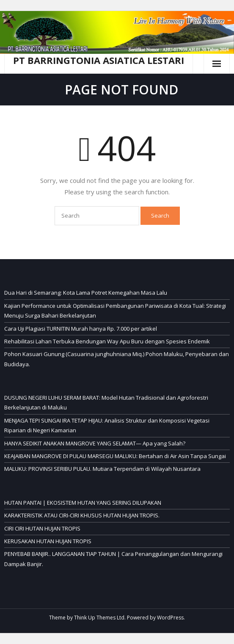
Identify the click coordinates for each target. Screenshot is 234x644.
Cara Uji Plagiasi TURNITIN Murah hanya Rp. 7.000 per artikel (81, 329)
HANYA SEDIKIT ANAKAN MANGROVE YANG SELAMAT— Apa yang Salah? (95, 443)
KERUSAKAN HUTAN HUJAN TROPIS (48, 541)
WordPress (170, 618)
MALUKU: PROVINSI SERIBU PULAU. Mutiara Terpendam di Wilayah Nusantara (102, 469)
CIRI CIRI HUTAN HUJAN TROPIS (42, 528)
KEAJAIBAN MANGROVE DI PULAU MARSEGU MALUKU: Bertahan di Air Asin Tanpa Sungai (115, 456)
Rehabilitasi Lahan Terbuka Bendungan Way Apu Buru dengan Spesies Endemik (107, 341)
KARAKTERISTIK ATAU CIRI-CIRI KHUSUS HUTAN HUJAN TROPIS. (82, 515)
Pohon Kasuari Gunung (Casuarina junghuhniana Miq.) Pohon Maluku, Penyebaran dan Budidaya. (117, 359)
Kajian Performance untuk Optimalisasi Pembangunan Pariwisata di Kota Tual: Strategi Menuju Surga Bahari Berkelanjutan (115, 311)
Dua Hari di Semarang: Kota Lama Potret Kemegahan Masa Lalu (86, 293)
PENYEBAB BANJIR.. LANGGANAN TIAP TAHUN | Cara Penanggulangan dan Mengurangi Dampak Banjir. (113, 559)
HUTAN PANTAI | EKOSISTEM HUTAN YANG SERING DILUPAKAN (83, 503)
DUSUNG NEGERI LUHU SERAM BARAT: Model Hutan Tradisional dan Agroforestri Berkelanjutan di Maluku (106, 402)
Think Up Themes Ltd (99, 618)
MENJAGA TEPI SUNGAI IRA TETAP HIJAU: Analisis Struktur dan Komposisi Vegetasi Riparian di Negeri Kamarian (107, 425)
